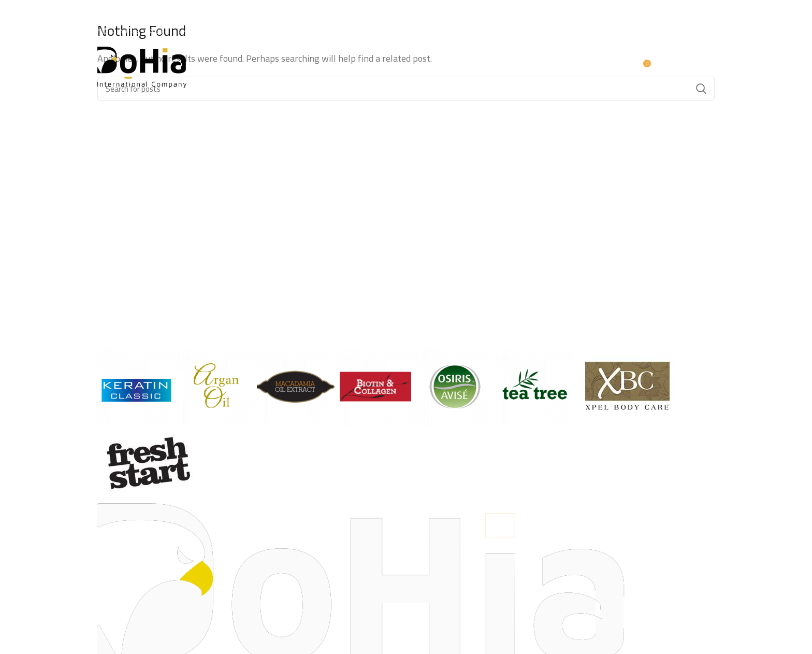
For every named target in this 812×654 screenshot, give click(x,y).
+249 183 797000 (130, 31)
